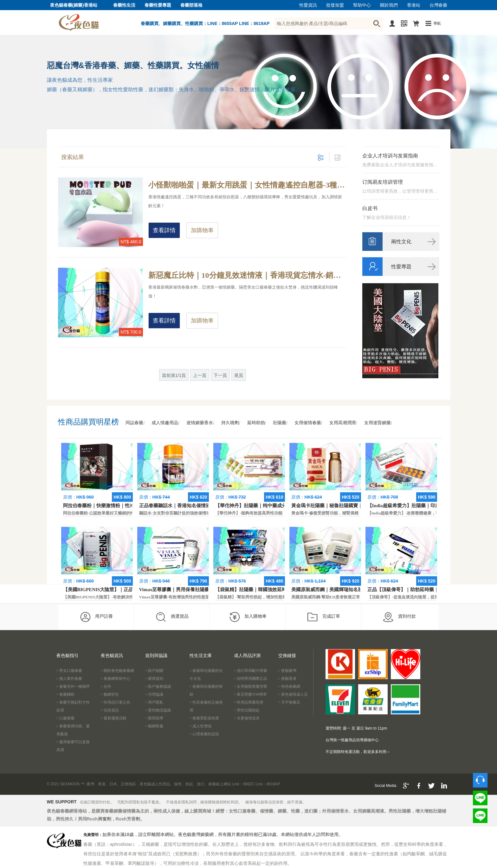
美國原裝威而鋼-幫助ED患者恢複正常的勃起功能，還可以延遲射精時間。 (359, 597)
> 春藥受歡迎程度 (204, 718)
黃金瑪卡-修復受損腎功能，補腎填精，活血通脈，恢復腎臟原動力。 (354, 513)
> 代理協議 (154, 694)
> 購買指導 (154, 718)
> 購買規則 (154, 679)
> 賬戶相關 (154, 671)
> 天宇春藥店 (289, 702)
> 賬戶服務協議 (158, 686)
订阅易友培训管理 (383, 182)
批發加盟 (335, 5)
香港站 (414, 5)
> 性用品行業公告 (116, 702)
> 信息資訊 (110, 710)
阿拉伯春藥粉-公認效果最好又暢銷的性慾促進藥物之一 (113, 513)
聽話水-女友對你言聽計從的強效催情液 (175, 513)
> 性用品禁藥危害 (249, 702)
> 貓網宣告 (110, 694)
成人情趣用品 (165, 423)
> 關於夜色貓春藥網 (118, 671)
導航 (437, 23)
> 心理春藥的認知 (204, 734)
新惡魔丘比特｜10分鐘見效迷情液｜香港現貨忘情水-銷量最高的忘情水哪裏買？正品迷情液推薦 (247, 275)
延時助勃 (256, 423)
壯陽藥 (280, 423)
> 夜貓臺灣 (287, 671)
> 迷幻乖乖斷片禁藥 (251, 671)
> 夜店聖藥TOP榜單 (250, 694)
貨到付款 (399, 617)
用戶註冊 (96, 617)
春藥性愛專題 (158, 5)
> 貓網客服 (154, 726)
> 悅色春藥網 (289, 686)
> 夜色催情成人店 (293, 694)
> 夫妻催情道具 (247, 718)
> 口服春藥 (66, 718)
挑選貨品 (172, 617)
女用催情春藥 (308, 423)
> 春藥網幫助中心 (116, 679)
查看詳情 (164, 230)
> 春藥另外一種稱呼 (73, 686)
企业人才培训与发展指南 (390, 156)
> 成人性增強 (201, 726)
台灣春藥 (438, 5)
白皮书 (370, 208)
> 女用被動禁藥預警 (251, 686)
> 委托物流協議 (158, 710)
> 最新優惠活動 (114, 718)
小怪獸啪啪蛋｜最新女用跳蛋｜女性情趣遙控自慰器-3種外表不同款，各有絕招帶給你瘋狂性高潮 (247, 185)
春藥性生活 (124, 5)
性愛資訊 (308, 5)
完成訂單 (323, 617)
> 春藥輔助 (66, 694)
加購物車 (202, 230)
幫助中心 (362, 5)
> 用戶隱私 (154, 702)
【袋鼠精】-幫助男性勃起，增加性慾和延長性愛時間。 (265, 597)
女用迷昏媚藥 (378, 423)
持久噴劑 (230, 423)
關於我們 (389, 5)
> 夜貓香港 (287, 679)
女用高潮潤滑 (343, 423)
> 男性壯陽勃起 (247, 710)
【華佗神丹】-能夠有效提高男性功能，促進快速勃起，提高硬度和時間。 (282, 513)
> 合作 (106, 686)
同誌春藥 (134, 423)
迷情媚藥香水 (200, 423)
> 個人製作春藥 (69, 679)
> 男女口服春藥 (69, 671)
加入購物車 (248, 617)
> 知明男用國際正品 (251, 679)
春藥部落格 (191, 5)
